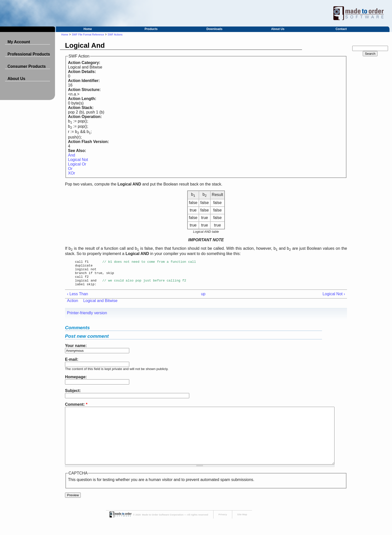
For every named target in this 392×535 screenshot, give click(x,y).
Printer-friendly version (87, 318)
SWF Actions (115, 35)
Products (151, 29)
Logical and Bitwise (100, 306)
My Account (19, 42)
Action (72, 306)
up (203, 299)
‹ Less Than (77, 299)
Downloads (214, 29)
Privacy (223, 531)
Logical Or (77, 164)
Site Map (242, 531)
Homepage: (76, 382)
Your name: (76, 351)
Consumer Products (27, 66)
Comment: (76, 410)
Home (88, 29)
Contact (341, 29)
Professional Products (29, 54)
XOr (71, 173)
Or (70, 169)
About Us (278, 29)
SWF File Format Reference (88, 35)
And (71, 155)
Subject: (73, 396)
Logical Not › (334, 299)
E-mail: (72, 365)
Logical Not (78, 160)
